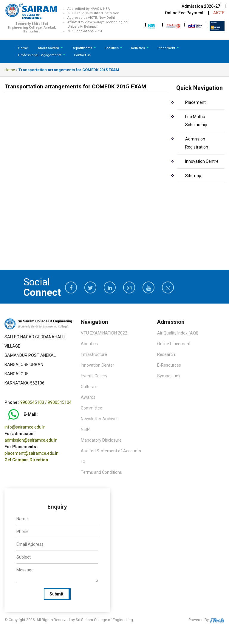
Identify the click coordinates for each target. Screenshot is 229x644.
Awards (88, 397)
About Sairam (48, 48)
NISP (85, 429)
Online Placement (174, 344)
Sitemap (193, 176)
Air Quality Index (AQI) (178, 333)
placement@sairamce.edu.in (31, 453)
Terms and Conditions (101, 472)
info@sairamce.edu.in (25, 427)
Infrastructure (94, 354)
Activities (138, 48)
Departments (82, 48)
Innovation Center (98, 365)
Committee (92, 408)
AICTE (219, 13)
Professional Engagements (40, 55)
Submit (57, 594)
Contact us (82, 55)
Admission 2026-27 (201, 6)
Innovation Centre (202, 161)
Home (23, 48)
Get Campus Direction (26, 460)
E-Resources (169, 365)
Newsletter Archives (100, 419)
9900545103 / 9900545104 (46, 402)
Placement (167, 48)
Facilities (112, 48)
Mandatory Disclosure (101, 440)
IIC (83, 462)
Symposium (168, 376)
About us (89, 344)
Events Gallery (94, 376)
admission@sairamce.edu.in (31, 440)
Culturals (89, 387)
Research (166, 354)
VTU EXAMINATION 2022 (104, 333)
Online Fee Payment (184, 13)
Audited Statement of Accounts (111, 451)
